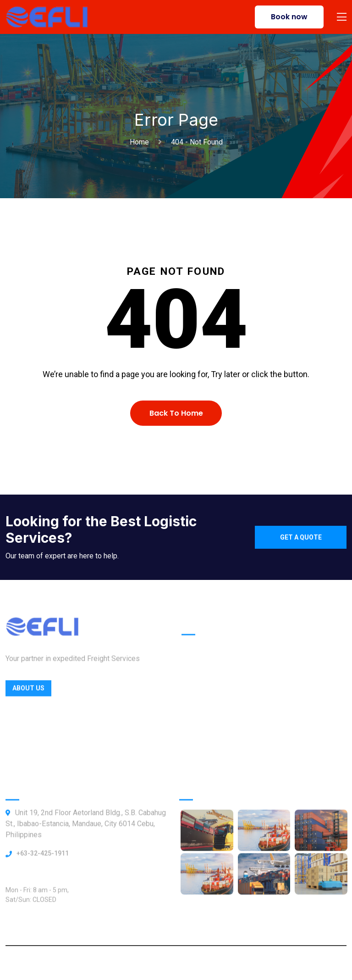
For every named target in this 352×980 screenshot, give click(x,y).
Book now (289, 17)
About (191, 710)
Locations (198, 691)
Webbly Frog (251, 963)
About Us (28, 693)
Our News (198, 749)
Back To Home (176, 413)
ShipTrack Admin (210, 768)
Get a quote (301, 537)
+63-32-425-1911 (43, 858)
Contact (195, 730)
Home (141, 142)
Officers (195, 672)
